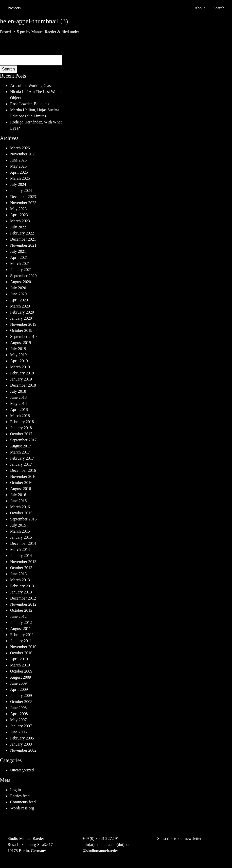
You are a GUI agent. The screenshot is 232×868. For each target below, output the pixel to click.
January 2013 (21, 592)
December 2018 (23, 385)
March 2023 (20, 221)
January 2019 (21, 379)
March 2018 (20, 416)
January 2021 (21, 270)
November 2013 (23, 562)
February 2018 (22, 422)
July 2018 (18, 391)
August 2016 (21, 489)
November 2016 (23, 476)
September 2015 (23, 519)
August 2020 (21, 282)
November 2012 (23, 604)
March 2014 (20, 549)
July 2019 (18, 349)
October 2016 (21, 483)
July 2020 (18, 288)
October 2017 (21, 434)
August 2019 (21, 343)
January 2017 (21, 464)
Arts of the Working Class (31, 86)
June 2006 (18, 732)
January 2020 (21, 318)
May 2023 (18, 209)
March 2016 (20, 507)
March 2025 (20, 178)
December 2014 (23, 543)
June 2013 (18, 574)
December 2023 (23, 197)
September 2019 (23, 337)
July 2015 (18, 525)
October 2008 (21, 702)
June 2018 (18, 397)
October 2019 (21, 330)
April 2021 (19, 257)
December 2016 (23, 470)
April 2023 (19, 215)
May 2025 (18, 166)
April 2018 (19, 410)
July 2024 (18, 184)
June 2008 (18, 708)
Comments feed (23, 802)
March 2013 (20, 580)
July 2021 (18, 251)
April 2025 (19, 172)
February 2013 (22, 586)
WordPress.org (22, 808)
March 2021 (20, 264)
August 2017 (21, 446)
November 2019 (23, 324)
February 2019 (22, 373)
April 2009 (19, 689)
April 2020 (19, 300)
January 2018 (21, 428)
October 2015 (21, 513)
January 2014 (21, 556)
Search (8, 69)
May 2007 (18, 720)
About (200, 8)
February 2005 (22, 738)
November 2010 (23, 647)
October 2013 (21, 568)
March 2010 (20, 665)
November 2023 (23, 203)
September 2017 (23, 440)
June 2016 (18, 501)
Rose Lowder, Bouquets (30, 104)
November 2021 (23, 245)
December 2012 (23, 598)
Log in (15, 790)
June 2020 (18, 294)
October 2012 (21, 610)
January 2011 (21, 641)
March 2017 (20, 452)
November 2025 (23, 154)
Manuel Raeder (44, 32)
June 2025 (18, 160)
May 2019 (18, 355)
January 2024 (21, 191)
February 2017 (22, 458)
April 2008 (19, 714)
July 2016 (18, 495)
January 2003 (21, 744)
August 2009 (21, 677)
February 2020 (22, 312)
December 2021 (23, 239)
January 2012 (21, 622)
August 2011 (21, 629)
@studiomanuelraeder (100, 851)
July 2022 (18, 227)
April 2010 (19, 659)
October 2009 (21, 671)
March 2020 (20, 306)
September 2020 (23, 276)
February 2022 (22, 233)
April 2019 (19, 361)
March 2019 (20, 367)
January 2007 (21, 726)
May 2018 (18, 403)
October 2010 (21, 653)
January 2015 (21, 537)
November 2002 (23, 750)
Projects (14, 8)
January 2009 (21, 695)
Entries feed (20, 796)
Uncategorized (22, 770)
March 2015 (20, 531)
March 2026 (20, 148)
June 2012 (18, 616)
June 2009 (18, 683)
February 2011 (22, 635)
